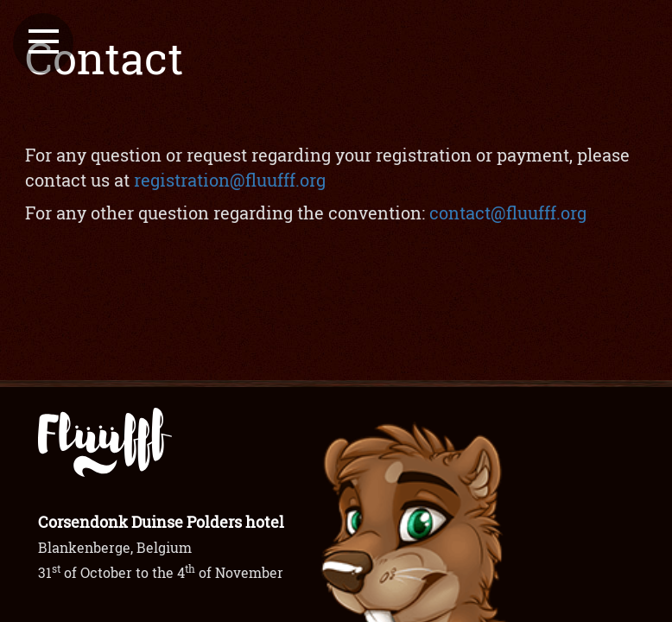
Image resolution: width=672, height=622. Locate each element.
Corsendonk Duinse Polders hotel (161, 522)
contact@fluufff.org (508, 213)
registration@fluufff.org (230, 180)
